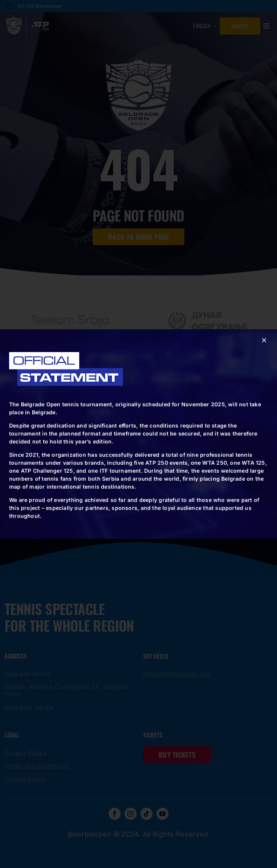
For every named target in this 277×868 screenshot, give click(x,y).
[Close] (264, 340)
